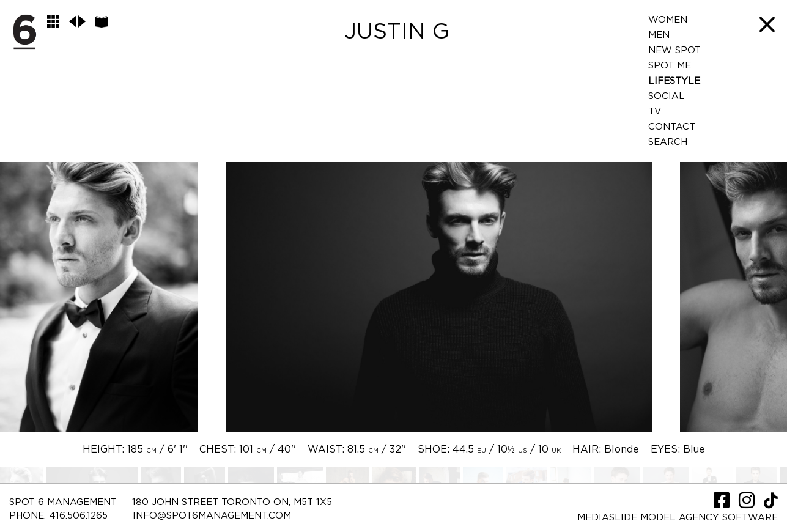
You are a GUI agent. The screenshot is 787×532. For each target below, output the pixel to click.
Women (668, 20)
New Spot (674, 50)
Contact (672, 127)
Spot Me (670, 66)
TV (655, 112)
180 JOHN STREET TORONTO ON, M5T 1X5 (232, 502)
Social (667, 96)
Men (659, 35)
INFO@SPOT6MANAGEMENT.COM (212, 516)
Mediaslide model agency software (678, 518)
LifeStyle (674, 81)
